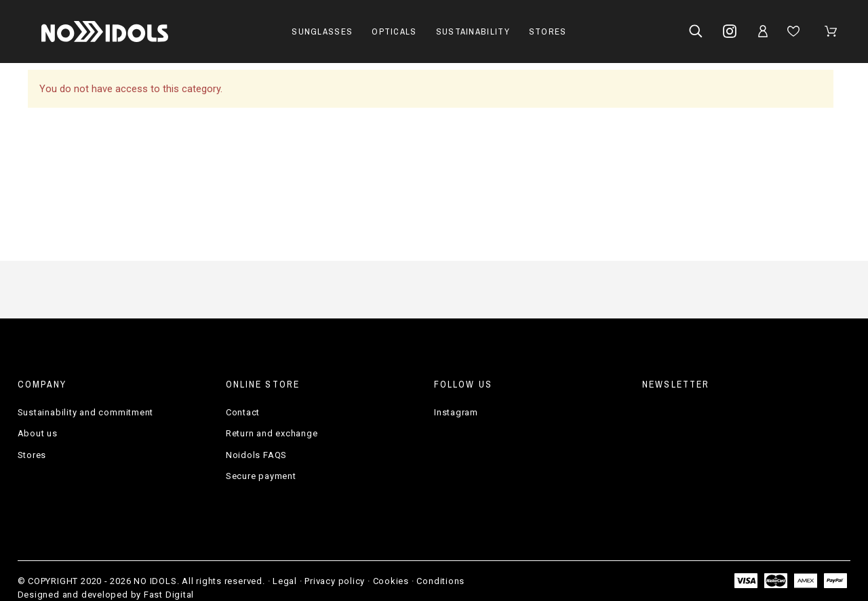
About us (38, 433)
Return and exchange (272, 433)
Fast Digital (169, 595)
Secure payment (261, 476)
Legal (285, 581)
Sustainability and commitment (86, 412)
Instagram (456, 412)
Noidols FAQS (256, 455)
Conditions (440, 581)
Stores (32, 455)
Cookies (391, 581)
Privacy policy (335, 581)
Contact (243, 412)
